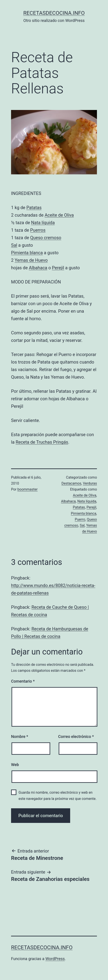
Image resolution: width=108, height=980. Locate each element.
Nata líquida (43, 223)
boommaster (28, 489)
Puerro (80, 519)
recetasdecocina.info (54, 13)
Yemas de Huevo (31, 260)
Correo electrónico (76, 736)
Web (15, 765)
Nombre (20, 736)
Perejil (58, 268)
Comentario (23, 681)
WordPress (55, 959)
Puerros (38, 230)
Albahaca (38, 268)
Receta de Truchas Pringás (42, 442)
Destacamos (71, 483)
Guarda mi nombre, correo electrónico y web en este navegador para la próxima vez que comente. (58, 795)
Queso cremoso (46, 238)
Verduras (90, 483)
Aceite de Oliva (59, 215)
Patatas (34, 208)
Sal (14, 245)
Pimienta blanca (27, 253)
